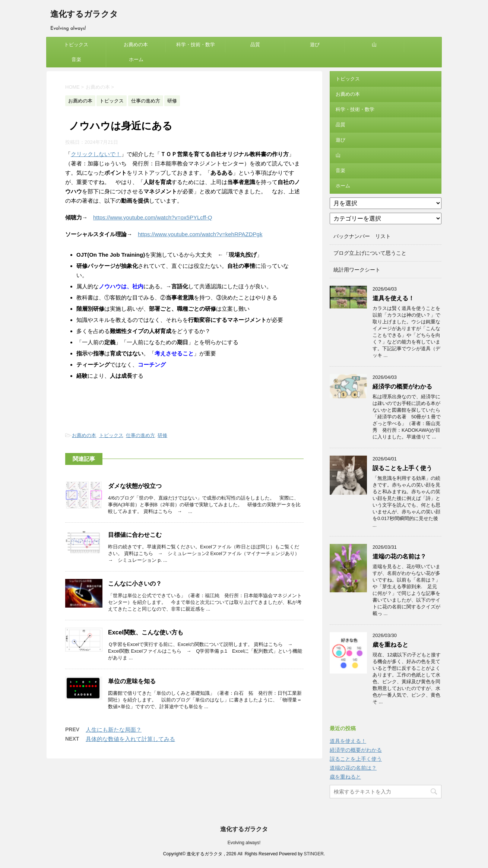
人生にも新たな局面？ (114, 730)
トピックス (76, 45)
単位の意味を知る (132, 681)
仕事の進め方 (140, 435)
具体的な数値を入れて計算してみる (130, 739)
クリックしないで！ (96, 154)
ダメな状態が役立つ (135, 486)
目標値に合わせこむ (135, 535)
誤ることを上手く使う (402, 468)
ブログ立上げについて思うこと (370, 253)
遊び (315, 45)
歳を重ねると (390, 645)
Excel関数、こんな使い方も (146, 632)
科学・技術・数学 (196, 45)
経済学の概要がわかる (402, 387)
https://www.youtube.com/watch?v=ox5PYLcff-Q (153, 217)
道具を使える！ (393, 298)
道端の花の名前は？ (399, 556)
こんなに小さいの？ (135, 584)
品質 (255, 45)
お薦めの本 (136, 45)
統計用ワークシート (357, 270)
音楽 (76, 59)
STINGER (313, 854)
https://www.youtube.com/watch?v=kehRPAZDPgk (200, 234)
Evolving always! (244, 843)
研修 (162, 435)
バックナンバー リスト (362, 236)
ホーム (136, 59)
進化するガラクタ (84, 15)
